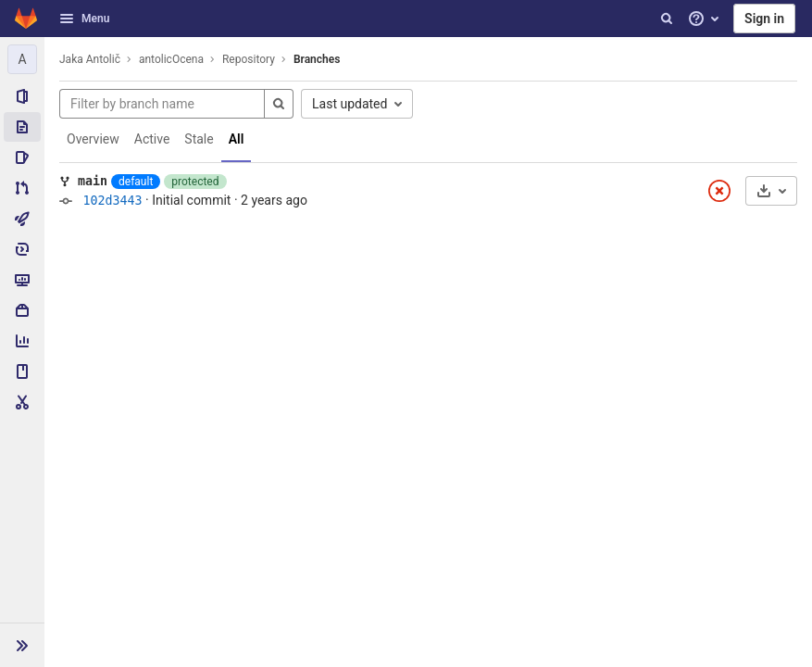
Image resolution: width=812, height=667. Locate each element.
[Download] (771, 191)
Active (152, 139)
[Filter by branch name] (162, 104)
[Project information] (22, 96)
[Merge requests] (22, 188)
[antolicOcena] (22, 59)
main (93, 181)
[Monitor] (22, 280)
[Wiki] (22, 371)
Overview (93, 139)
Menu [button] (84, 19)
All (237, 139)
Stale (199, 139)
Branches (317, 59)
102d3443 (112, 201)
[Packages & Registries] (22, 310)
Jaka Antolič (90, 59)
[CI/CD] (22, 219)
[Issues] (22, 157)
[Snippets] (22, 402)
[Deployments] (22, 249)
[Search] (667, 19)
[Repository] (22, 127)
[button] (22, 645)
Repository (249, 59)
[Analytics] (22, 341)
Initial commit (191, 200)
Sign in (764, 19)
